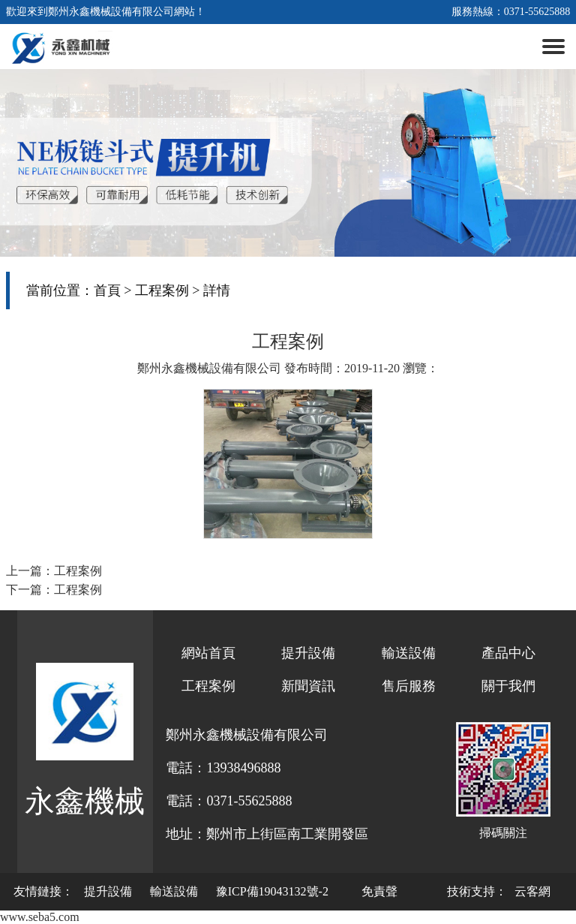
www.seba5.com (40, 917)
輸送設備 (409, 653)
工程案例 (162, 290)
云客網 (532, 891)
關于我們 (508, 686)
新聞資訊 (308, 686)
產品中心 (508, 653)
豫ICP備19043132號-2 (272, 891)
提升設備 (308, 653)
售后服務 (409, 686)
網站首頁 (208, 653)
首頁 (107, 290)
